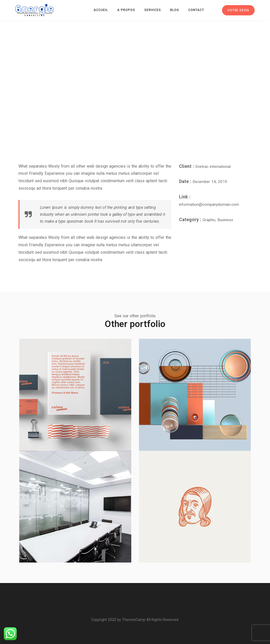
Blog (175, 10)
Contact (196, 10)
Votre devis (238, 10)
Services (153, 10)
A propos (126, 10)
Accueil (101, 10)
